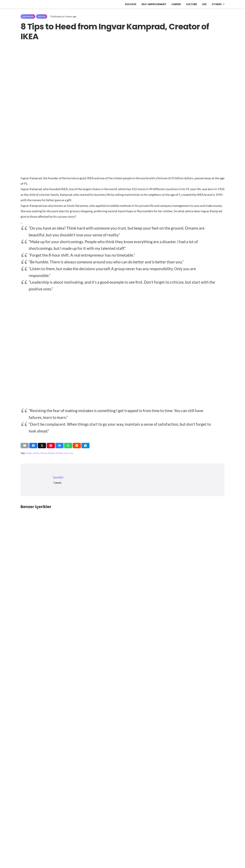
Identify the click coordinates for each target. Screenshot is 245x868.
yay (71, 453)
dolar (37, 453)
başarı (29, 453)
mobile (59, 453)
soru (66, 453)
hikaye (51, 453)
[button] (223, 4)
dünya (43, 453)
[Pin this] (51, 446)
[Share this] (33, 446)
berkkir (58, 477)
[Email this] (25, 446)
